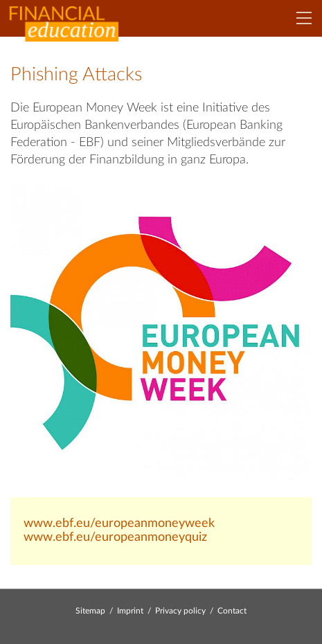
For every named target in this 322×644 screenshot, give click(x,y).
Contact (232, 611)
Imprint (130, 611)
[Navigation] (304, 18)
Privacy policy (180, 611)
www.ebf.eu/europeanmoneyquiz (115, 537)
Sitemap (90, 611)
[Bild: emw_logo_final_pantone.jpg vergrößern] (161, 334)
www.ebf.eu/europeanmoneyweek (119, 524)
